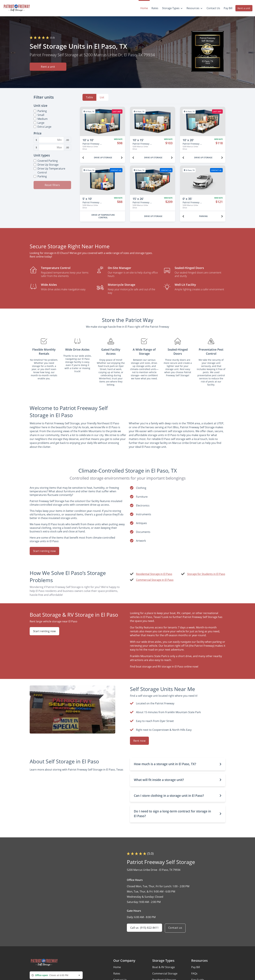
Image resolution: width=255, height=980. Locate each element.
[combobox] (56, 975)
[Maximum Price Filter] (51, 147)
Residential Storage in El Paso (154, 574)
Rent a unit (244, 8)
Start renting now (44, 551)
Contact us (176, 928)
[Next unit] (122, 158)
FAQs (194, 973)
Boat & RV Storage (164, 967)
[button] (178, 764)
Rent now (139, 741)
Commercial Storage (165, 973)
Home (117, 967)
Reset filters (52, 185)
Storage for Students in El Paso (206, 574)
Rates (117, 973)
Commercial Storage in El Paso (155, 580)
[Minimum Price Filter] (51, 140)
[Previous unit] (83, 158)
